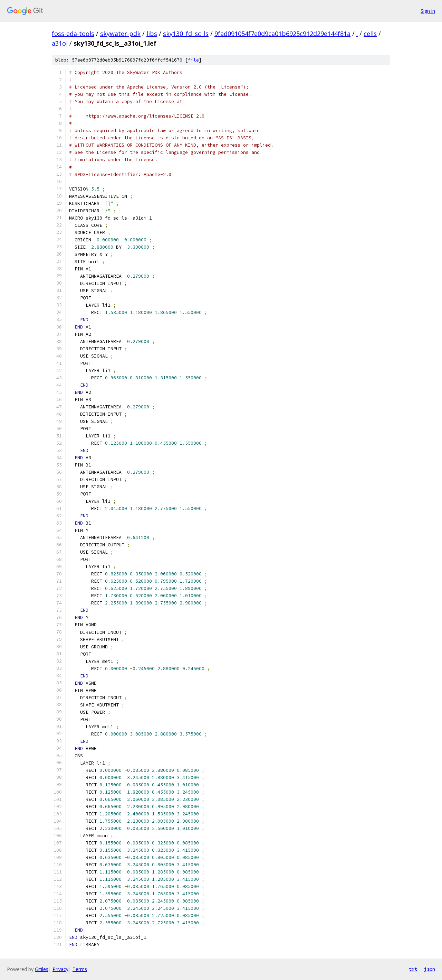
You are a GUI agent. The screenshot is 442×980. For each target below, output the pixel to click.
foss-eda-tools (73, 34)
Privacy (60, 969)
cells (370, 34)
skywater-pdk (120, 34)
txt (413, 969)
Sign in (428, 11)
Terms (80, 969)
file (193, 60)
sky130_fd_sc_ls (186, 34)
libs (152, 34)
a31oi (60, 43)
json (430, 969)
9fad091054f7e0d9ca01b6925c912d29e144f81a (282, 34)
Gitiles (42, 969)
